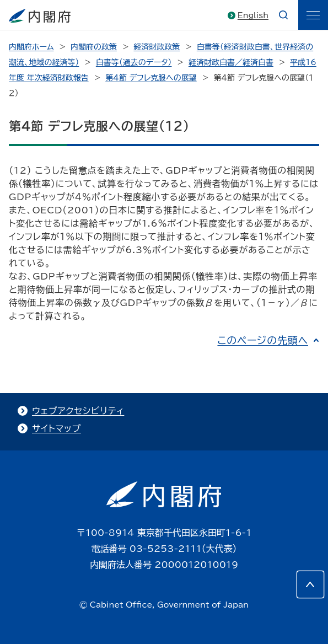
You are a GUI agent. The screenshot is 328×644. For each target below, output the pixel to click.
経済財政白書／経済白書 (231, 62)
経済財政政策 (157, 47)
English (253, 15)
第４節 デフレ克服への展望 (151, 78)
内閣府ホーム (31, 47)
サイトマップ (57, 428)
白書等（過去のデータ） (134, 62)
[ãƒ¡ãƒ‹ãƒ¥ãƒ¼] (313, 15)
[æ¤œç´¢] (283, 15)
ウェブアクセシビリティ (78, 411)
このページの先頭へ (263, 340)
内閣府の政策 (94, 47)
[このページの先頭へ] (310, 584)
